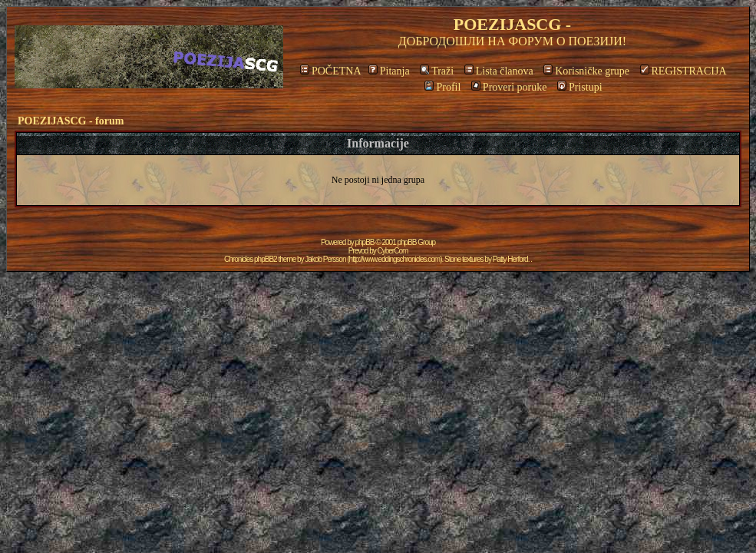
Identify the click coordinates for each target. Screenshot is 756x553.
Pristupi (580, 87)
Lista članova (499, 71)
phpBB (365, 242)
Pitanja (389, 71)
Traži (437, 71)
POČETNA (330, 71)
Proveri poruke (509, 87)
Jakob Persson (325, 259)
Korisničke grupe (586, 71)
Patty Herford (510, 259)
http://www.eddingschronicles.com (395, 259)
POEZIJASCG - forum (71, 121)
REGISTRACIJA (683, 71)
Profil (442, 87)
